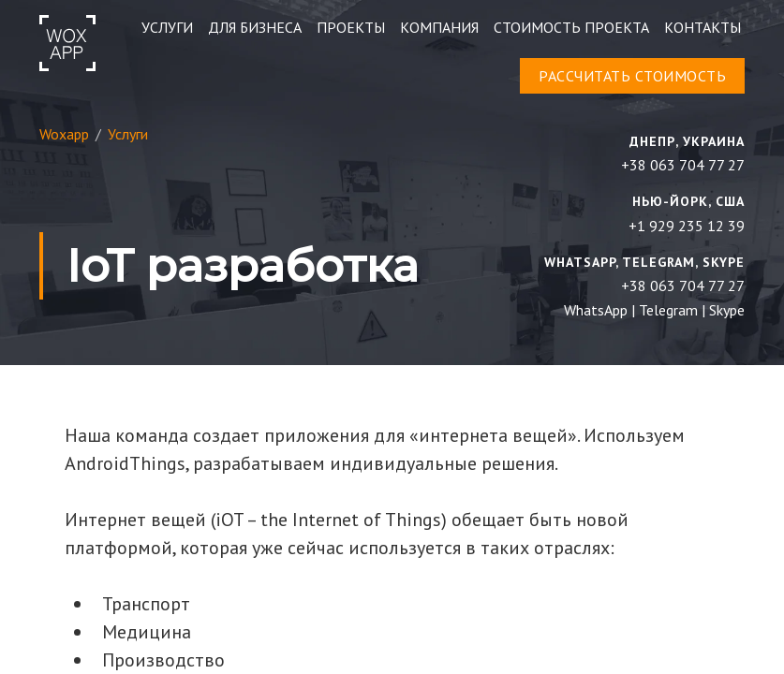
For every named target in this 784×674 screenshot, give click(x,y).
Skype (727, 310)
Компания (439, 27)
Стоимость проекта (571, 27)
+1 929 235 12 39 (687, 226)
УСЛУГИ (167, 27)
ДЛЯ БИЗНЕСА (255, 27)
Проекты (351, 27)
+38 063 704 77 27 (683, 165)
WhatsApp (596, 310)
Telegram (668, 310)
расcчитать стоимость (632, 76)
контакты (703, 27)
